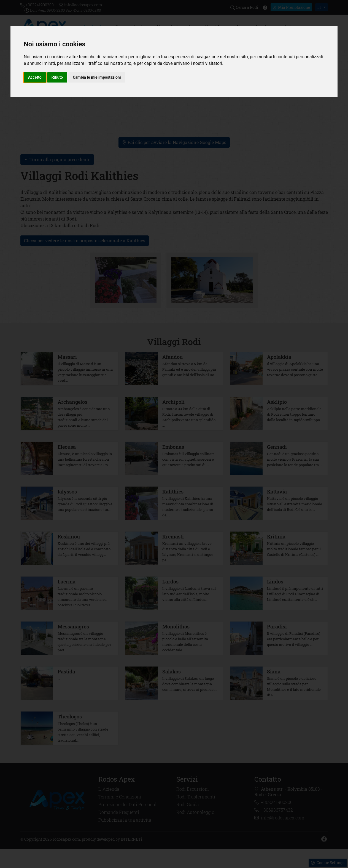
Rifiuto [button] (57, 77)
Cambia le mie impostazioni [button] (97, 77)
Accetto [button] (35, 77)
